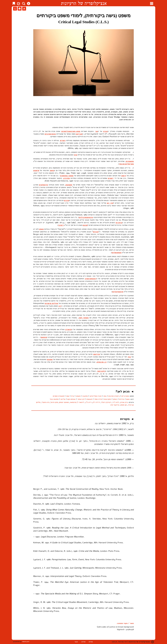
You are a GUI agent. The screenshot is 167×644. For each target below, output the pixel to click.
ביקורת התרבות (114, 396)
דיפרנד (61, 225)
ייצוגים (111, 178)
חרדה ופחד (98, 399)
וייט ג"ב (88, 402)
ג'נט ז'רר (116, 402)
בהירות (122, 399)
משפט (78, 396)
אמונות (50, 359)
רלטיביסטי (101, 371)
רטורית (63, 140)
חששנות (89, 399)
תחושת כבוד (54, 399)
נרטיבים (119, 223)
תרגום (85, 225)
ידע (60, 306)
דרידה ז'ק (96, 402)
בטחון (115, 399)
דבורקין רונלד (106, 402)
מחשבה (85, 396)
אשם (128, 399)
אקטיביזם (125, 396)
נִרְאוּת (124, 176)
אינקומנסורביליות (86, 217)
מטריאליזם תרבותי (126, 164)
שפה (68, 396)
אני (97, 131)
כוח (130, 357)
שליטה (63, 399)
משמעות (69, 185)
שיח (76, 155)
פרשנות (36, 170)
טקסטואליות (117, 253)
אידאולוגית (43, 185)
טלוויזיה (67, 178)
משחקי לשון (84, 318)
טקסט (41, 229)
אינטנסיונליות (118, 292)
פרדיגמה (96, 354)
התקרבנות (108, 399)
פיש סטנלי (45, 402)
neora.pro (26, 642)
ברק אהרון (124, 402)
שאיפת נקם (71, 399)
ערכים (67, 200)
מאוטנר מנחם (64, 402)
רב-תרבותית (102, 362)
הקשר (52, 170)
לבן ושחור (81, 399)
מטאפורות (130, 161)
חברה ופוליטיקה (96, 396)
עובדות (96, 232)
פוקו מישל (54, 402)
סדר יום (110, 203)
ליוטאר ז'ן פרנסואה (77, 402)
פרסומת (44, 337)
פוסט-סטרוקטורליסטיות (71, 131)
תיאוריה (68, 329)
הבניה (105, 131)
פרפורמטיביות (50, 134)
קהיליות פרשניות (51, 303)
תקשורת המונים (59, 396)
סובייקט (79, 134)
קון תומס (124, 405)
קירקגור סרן (115, 405)
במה (105, 396)
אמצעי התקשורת (67, 176)
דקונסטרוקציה (91, 279)
